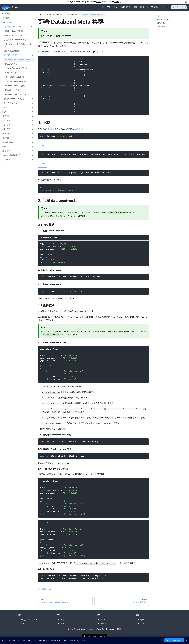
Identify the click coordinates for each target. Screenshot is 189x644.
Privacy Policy (80, 641)
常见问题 (6, 160)
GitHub (99, 2)
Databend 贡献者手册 (12, 155)
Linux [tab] (42, 145)
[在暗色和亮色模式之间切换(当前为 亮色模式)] (167, 7)
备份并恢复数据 (11, 103)
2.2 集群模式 (161, 27)
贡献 (116, 7)
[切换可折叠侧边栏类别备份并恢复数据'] (32, 103)
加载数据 (6, 116)
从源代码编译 (80, 129)
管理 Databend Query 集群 (15, 99)
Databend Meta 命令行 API (17, 94)
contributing (8, 142)
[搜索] (179, 7)
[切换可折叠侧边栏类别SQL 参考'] (32, 121)
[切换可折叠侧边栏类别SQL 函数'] (32, 129)
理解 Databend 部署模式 (14, 31)
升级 (6, 107)
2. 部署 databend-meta (163, 20)
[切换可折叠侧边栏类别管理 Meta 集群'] (32, 55)
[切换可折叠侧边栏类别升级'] (32, 107)
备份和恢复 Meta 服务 (15, 77)
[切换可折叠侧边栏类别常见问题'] (32, 160)
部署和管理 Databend (12, 27)
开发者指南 (7, 133)
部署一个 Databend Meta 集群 (18, 60)
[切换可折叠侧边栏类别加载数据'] (32, 116)
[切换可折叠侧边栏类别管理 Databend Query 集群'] (32, 99)
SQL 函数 (6, 129)
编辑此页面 (44, 589)
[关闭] (186, 2)
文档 (102, 7)
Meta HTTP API (12, 90)
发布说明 (6, 151)
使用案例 (6, 138)
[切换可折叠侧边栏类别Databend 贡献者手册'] (32, 155)
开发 (62, 624)
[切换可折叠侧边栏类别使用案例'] (32, 138)
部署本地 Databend (12, 51)
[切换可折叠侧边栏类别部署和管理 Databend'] (32, 27)
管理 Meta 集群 (10, 55)
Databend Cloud (9, 22)
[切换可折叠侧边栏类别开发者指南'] (32, 134)
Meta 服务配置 (12, 64)
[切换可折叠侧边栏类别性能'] (32, 147)
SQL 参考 (6, 120)
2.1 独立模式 (161, 23)
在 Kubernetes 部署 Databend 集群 (18, 45)
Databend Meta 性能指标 (16, 86)
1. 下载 (157, 16)
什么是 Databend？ (29, 620)
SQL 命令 (6, 125)
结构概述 (6, 14)
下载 (109, 7)
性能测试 (125, 7)
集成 (4, 112)
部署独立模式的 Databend (15, 35)
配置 (63, 429)
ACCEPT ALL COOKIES (174, 641)
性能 (4, 147)
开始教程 (6, 18)
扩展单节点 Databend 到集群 (16, 40)
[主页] (40, 15)
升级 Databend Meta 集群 (16, 81)
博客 (135, 7)
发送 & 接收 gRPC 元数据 (16, 68)
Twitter (117, 2)
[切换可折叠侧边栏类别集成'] (32, 112)
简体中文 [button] (157, 7)
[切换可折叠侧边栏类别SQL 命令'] (32, 125)
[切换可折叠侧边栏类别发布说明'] (32, 151)
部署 (62, 620)
